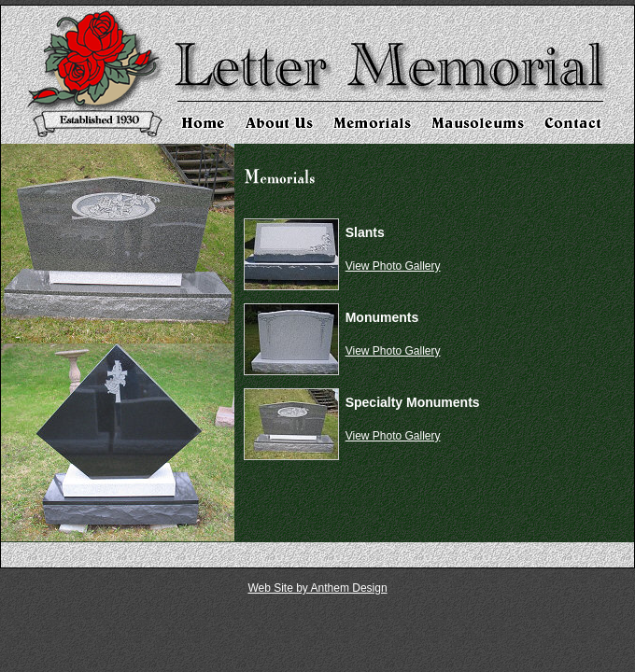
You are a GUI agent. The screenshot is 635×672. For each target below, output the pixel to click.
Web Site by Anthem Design (317, 588)
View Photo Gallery (393, 266)
